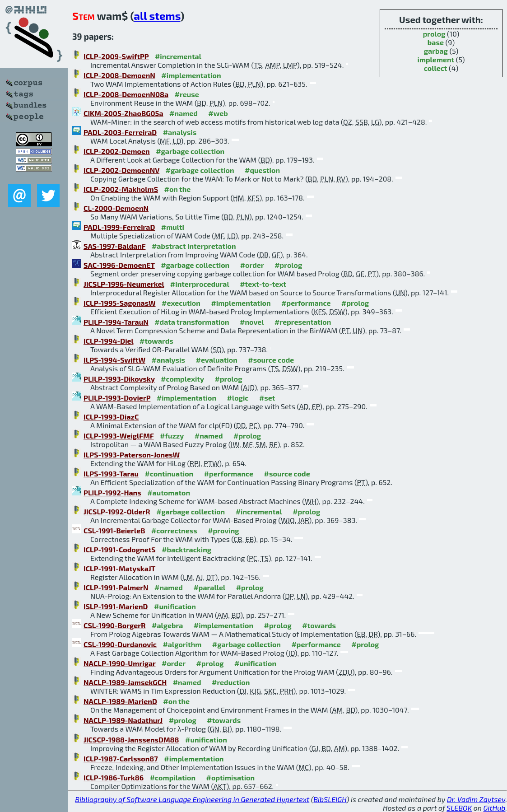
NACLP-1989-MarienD (120, 701)
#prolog (288, 265)
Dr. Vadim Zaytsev (476, 799)
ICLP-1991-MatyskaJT (119, 568)
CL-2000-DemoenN (116, 208)
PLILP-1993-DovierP (117, 398)
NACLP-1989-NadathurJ (123, 720)
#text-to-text (263, 284)
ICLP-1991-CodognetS (120, 549)
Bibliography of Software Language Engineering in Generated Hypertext (192, 799)
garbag (436, 51)
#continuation (169, 474)
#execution (181, 303)
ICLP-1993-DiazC (111, 417)
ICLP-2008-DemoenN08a (126, 94)
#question (262, 170)
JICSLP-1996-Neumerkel (124, 284)
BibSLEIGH (330, 799)
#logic (238, 398)
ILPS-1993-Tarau (111, 474)
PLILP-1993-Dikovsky (119, 379)
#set (267, 398)
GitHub (495, 808)
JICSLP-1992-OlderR (117, 511)
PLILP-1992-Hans (112, 492)
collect (436, 68)
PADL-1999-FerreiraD (119, 227)
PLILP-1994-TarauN (116, 322)
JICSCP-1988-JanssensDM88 (131, 740)
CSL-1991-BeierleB (114, 530)
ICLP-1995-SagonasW (120, 303)
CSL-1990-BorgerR (115, 625)
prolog (434, 34)
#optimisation (231, 777)
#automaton (169, 492)
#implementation (191, 75)
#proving (223, 530)
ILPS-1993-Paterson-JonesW (132, 455)
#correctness (174, 530)
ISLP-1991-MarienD (116, 606)
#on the (177, 189)
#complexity (182, 379)
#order (252, 265)
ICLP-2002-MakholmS (121, 189)
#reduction (231, 682)
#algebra (167, 625)
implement (436, 59)
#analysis (180, 132)
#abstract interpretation (194, 246)
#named (184, 113)
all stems (157, 16)
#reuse (187, 94)
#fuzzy (172, 436)
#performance (306, 303)
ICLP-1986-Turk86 (114, 777)
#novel (252, 322)
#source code (271, 360)
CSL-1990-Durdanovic (120, 644)
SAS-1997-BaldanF (114, 246)
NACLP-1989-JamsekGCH (125, 682)
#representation (303, 322)
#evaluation (216, 360)
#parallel (209, 587)
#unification (175, 606)
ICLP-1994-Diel (109, 341)
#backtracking (186, 549)
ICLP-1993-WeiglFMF (119, 436)
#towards (156, 341)
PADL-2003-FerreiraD (120, 132)
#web (218, 113)
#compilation (173, 777)
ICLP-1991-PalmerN (116, 587)
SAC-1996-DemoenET (119, 265)
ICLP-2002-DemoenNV (121, 170)
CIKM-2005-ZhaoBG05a (123, 113)
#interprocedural (200, 284)
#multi (173, 227)
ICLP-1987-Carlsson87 (121, 758)
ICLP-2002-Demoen (117, 151)
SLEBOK (459, 808)
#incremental (178, 56)
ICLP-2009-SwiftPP (116, 56)
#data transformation (192, 322)
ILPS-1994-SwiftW (114, 360)
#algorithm (182, 644)
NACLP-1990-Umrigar (120, 663)
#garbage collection (190, 151)
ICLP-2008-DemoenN (119, 75)
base (436, 42)
